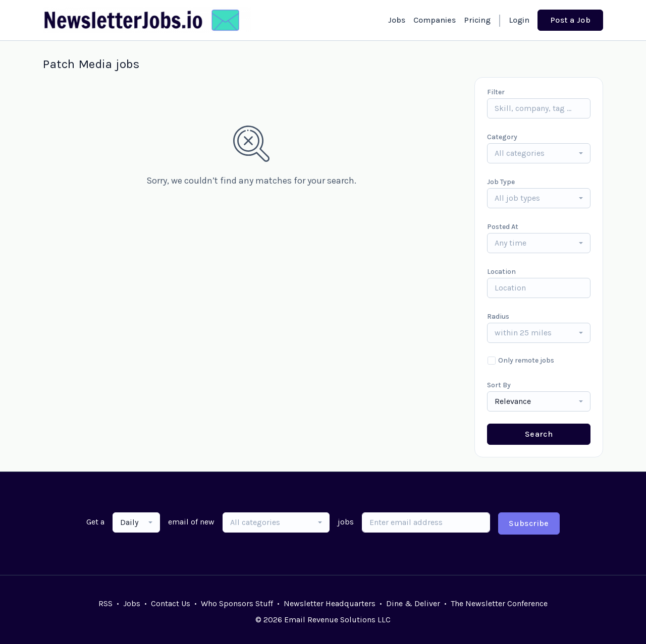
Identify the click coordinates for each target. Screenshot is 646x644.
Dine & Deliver (413, 603)
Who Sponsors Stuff (237, 603)
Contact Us (171, 603)
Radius (498, 316)
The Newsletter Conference (499, 603)
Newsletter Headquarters (330, 603)
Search (539, 434)
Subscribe (529, 523)
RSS (105, 603)
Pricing (477, 20)
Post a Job (570, 20)
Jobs (397, 20)
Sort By (499, 385)
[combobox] (539, 153)
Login (519, 20)
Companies (435, 20)
